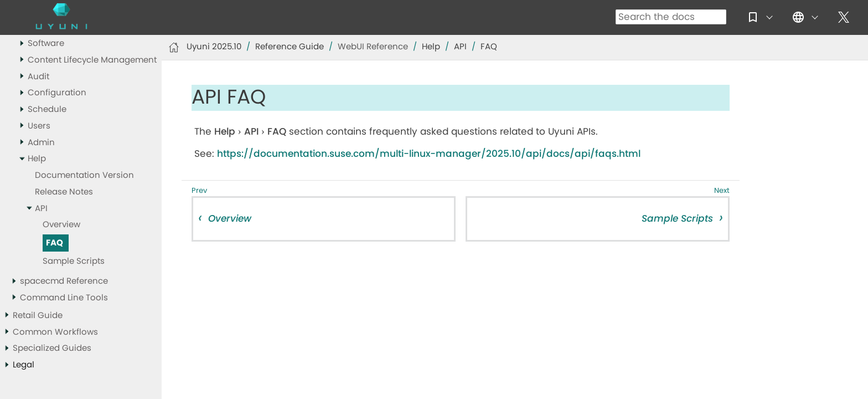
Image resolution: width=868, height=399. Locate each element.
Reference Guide (290, 47)
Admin (41, 143)
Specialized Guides (52, 348)
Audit (38, 77)
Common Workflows (55, 332)
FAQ (55, 243)
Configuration (57, 93)
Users (39, 126)
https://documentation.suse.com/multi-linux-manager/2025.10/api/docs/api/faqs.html (429, 154)
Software (46, 44)
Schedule (47, 109)
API (41, 209)
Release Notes (64, 192)
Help (37, 159)
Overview (61, 225)
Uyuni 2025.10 (214, 47)
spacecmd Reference (64, 281)
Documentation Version (84, 175)
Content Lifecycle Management (92, 60)
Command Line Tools (64, 298)
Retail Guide (38, 316)
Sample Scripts (74, 261)
